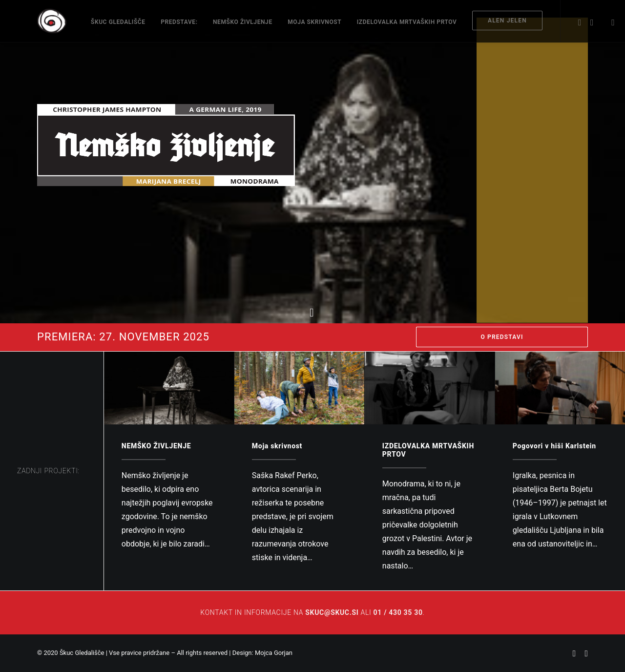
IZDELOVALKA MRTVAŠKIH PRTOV (407, 22)
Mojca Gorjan (274, 653)
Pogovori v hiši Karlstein (554, 446)
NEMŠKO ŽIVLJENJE (243, 22)
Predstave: (179, 22)
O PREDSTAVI (502, 337)
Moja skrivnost (314, 22)
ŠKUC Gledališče (118, 22)
